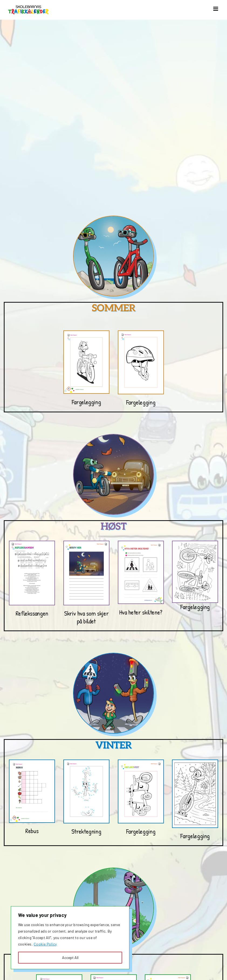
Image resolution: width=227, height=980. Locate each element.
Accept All (70, 957)
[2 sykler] (195, 543)
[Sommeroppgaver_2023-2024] (141, 333)
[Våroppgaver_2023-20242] (168, 977)
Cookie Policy (45, 944)
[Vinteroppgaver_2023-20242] (141, 762)
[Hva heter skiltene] (141, 543)
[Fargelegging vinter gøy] (195, 762)
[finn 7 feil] (59, 977)
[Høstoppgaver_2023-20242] (86, 543)
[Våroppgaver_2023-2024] (114, 977)
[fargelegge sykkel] (86, 333)
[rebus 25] (32, 762)
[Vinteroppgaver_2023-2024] (86, 762)
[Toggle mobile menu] (216, 9)
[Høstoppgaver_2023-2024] (32, 543)
